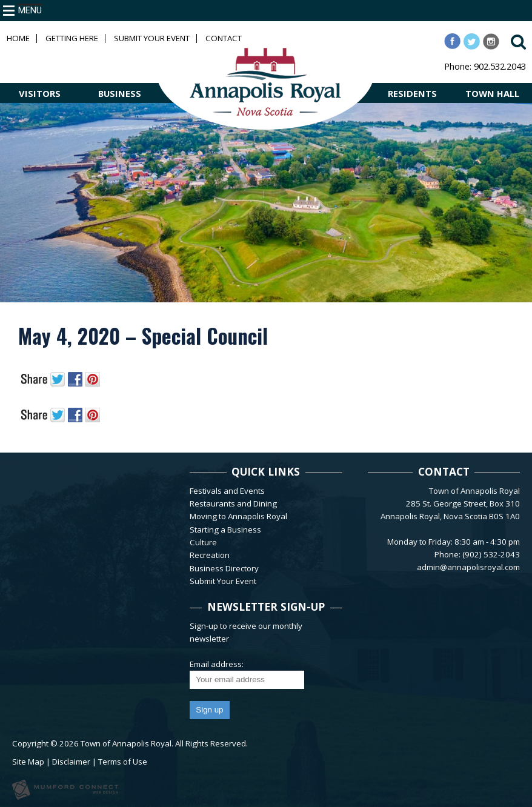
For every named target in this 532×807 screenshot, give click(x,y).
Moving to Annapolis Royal (238, 516)
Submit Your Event (152, 38)
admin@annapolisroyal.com (468, 567)
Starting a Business (225, 530)
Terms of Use (123, 762)
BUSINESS (120, 93)
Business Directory (224, 568)
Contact (224, 38)
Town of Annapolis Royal (126, 743)
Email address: (217, 664)
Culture (203, 542)
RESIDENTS (412, 93)
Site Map (28, 762)
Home (18, 38)
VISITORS (40, 93)
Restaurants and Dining (233, 503)
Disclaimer (71, 762)
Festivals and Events (227, 491)
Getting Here (72, 38)
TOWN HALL (492, 93)
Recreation (210, 555)
